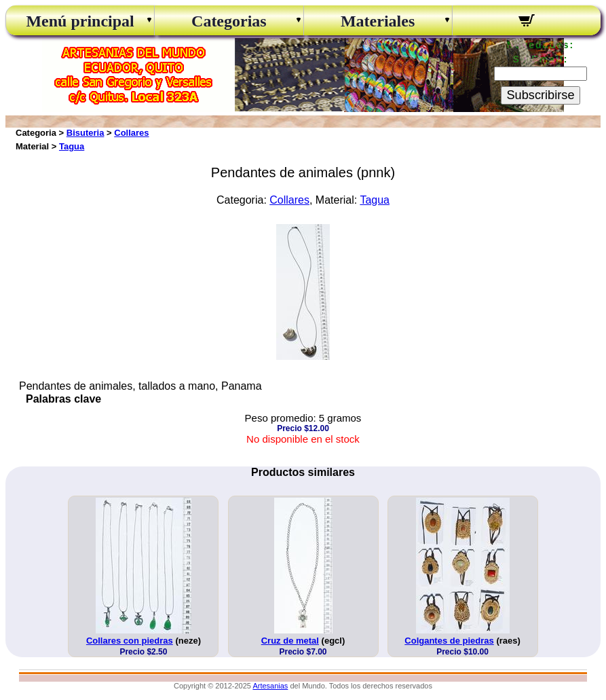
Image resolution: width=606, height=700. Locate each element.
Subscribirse (540, 95)
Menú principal (80, 21)
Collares (131, 133)
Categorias (229, 21)
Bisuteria (86, 133)
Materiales (378, 21)
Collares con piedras (130, 641)
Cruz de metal (290, 641)
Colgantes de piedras (449, 641)
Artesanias (270, 686)
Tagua (72, 146)
